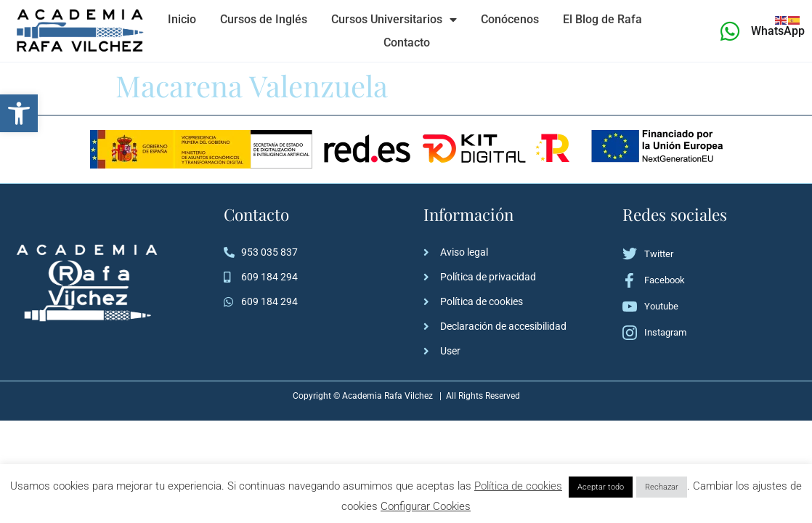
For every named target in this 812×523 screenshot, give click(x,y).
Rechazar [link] (662, 487)
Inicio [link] (182, 19)
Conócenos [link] (510, 19)
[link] (19, 113)
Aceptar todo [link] (601, 487)
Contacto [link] (407, 42)
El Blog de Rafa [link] (602, 19)
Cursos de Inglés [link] (264, 19)
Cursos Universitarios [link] (394, 20)
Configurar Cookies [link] (426, 506)
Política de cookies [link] (518, 486)
